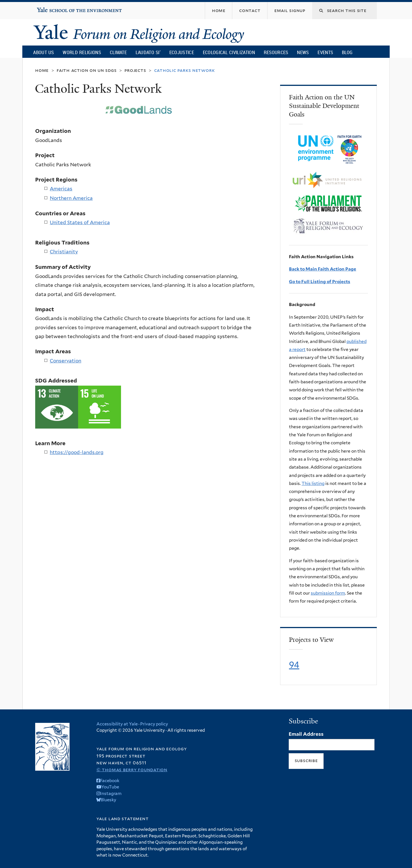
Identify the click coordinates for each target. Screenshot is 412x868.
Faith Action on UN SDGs (87, 70)
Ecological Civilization (229, 52)
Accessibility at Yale (117, 724)
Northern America (71, 198)
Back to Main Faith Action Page (323, 269)
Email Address (306, 734)
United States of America (80, 222)
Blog (347, 52)
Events (325, 52)
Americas (61, 189)
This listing (313, 483)
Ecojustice (182, 52)
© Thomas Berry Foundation (132, 770)
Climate (118, 52)
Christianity (64, 252)
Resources (276, 52)
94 (294, 665)
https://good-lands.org (77, 452)
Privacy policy (154, 724)
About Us (43, 52)
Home (42, 70)
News (303, 52)
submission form (328, 593)
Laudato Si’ (148, 52)
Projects (135, 70)
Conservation (66, 361)
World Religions (82, 52)
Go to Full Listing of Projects (320, 282)
